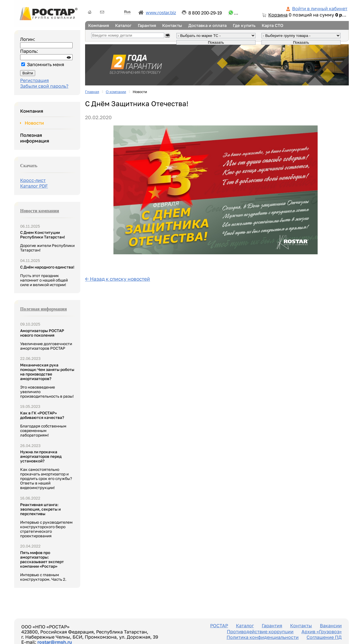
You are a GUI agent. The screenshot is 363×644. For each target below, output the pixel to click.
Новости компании (40, 211)
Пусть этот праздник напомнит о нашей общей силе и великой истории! (47, 276)
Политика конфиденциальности (263, 637)
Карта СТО (273, 25)
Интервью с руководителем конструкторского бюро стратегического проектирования (46, 520)
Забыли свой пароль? (44, 86)
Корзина (278, 15)
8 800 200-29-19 (205, 13)
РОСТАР (219, 626)
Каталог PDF (34, 186)
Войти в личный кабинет (320, 9)
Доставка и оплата (207, 25)
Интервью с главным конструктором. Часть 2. (43, 566)
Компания (99, 25)
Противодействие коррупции (260, 632)
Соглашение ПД (324, 637)
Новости (34, 123)
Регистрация (34, 80)
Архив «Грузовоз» (322, 632)
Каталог (123, 25)
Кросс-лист (33, 180)
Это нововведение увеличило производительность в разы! (47, 381)
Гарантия (147, 25)
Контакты (172, 25)
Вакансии (331, 626)
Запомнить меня (46, 64)
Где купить (244, 25)
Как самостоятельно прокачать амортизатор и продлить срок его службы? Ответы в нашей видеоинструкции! (46, 470)
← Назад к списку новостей (118, 279)
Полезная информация (35, 138)
